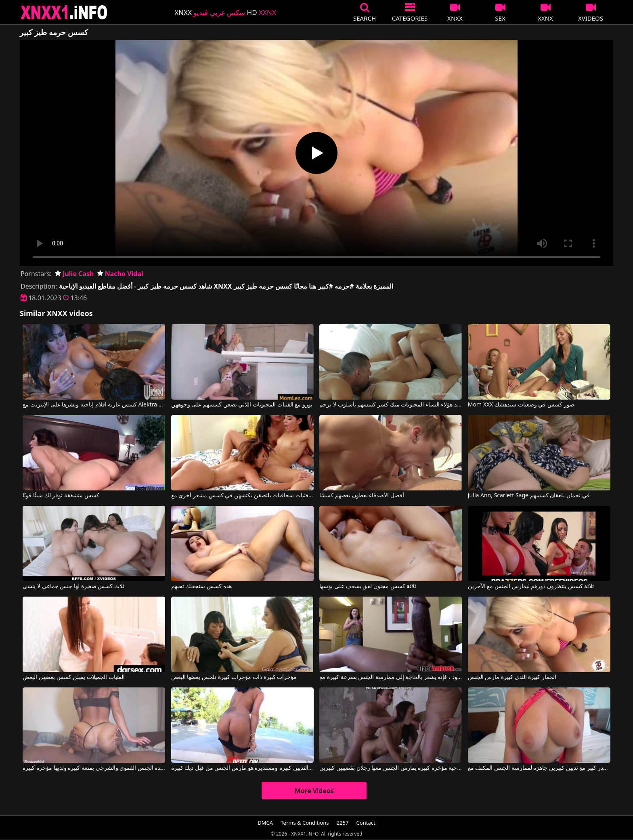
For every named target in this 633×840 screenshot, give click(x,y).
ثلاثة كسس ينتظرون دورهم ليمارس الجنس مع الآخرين (531, 587)
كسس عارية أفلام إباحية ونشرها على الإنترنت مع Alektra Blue (94, 405)
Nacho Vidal (120, 274)
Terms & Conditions (305, 823)
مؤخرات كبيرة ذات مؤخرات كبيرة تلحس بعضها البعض (234, 677)
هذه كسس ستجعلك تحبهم (201, 587)
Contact (366, 823)
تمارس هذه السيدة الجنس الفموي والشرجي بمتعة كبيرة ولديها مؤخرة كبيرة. (94, 768)
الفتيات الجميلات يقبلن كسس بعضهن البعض (73, 677)
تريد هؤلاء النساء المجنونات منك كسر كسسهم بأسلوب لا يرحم (391, 405)
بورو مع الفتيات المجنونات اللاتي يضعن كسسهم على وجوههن (242, 405)
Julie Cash (74, 274)
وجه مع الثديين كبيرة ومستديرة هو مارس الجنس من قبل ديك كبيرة (242, 768)
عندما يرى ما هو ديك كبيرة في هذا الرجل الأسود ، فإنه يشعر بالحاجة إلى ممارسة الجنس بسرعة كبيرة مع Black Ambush (391, 677)
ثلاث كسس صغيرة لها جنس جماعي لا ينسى (73, 587)
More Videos (314, 791)
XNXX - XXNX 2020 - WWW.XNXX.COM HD (64, 12)
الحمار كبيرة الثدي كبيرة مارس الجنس (512, 677)
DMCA (265, 823)
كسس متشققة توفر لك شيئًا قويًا (61, 496)
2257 (343, 823)
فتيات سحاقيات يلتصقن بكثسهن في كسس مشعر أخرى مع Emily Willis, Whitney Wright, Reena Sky (242, 496)
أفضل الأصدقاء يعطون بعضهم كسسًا (362, 496)
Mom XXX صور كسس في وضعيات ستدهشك (521, 405)
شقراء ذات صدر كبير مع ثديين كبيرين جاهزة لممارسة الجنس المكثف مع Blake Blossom (539, 768)
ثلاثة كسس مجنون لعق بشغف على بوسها (368, 587)
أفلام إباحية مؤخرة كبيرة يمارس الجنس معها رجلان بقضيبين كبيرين (391, 768)
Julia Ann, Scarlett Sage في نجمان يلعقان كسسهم (529, 496)
